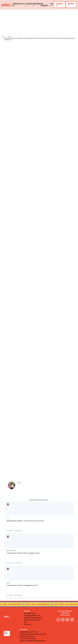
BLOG (52, 5)
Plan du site (28, 624)
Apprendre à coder (11, 551)
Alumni (8, 583)
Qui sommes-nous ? (30, 613)
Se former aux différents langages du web (33, 641)
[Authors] (8, 504)
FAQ (25, 622)
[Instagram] (58, 620)
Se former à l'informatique (28, 638)
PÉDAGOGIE (29, 5)
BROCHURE (71, 5)
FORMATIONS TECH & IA (19, 5)
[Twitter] (63, 620)
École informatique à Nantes (33, 618)
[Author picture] (12, 485)
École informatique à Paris (32, 615)
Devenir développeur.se (27, 636)
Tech (8, 518)
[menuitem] (7, 5)
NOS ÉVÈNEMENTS (44, 5)
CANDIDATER (59, 5)
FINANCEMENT (36, 5)
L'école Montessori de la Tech (29, 632)
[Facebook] (67, 620)
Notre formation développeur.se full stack (33, 634)
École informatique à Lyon (32, 620)
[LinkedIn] (72, 620)
